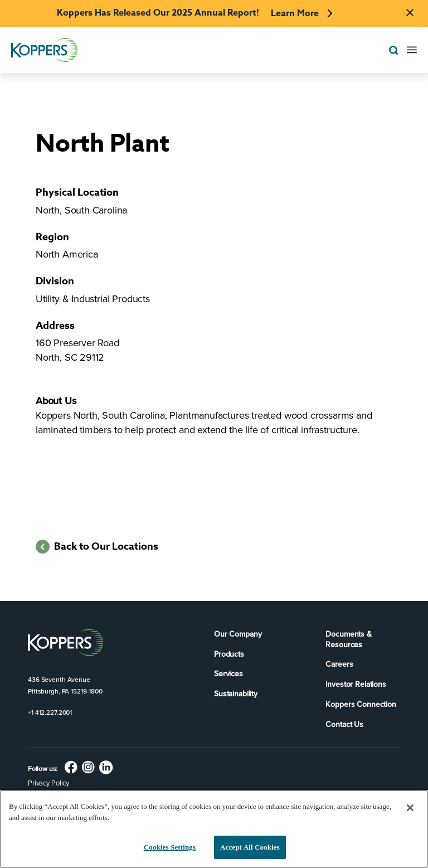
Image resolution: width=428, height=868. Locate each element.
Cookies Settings (170, 847)
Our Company (238, 634)
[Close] (410, 808)
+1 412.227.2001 (50, 712)
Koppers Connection (361, 704)
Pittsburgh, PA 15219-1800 (65, 691)
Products (229, 654)
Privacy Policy (48, 783)
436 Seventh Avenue (59, 680)
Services (228, 674)
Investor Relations (356, 684)
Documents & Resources (348, 639)
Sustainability (236, 694)
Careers (339, 664)
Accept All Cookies (250, 847)
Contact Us (344, 724)
